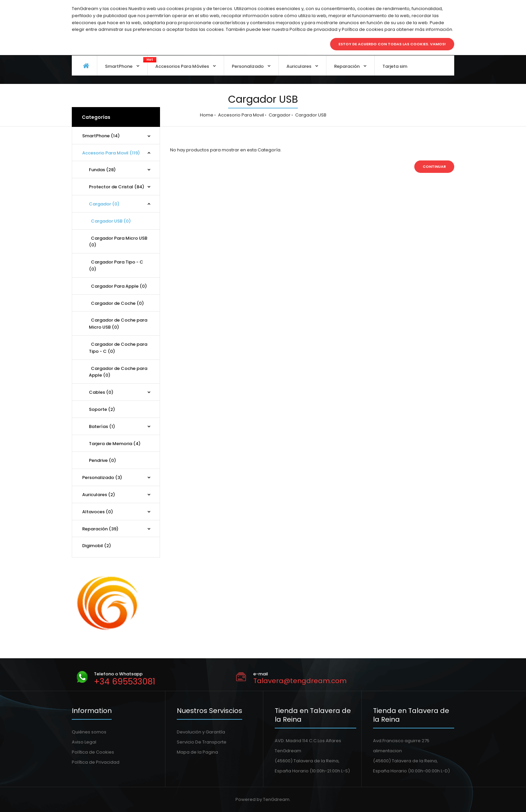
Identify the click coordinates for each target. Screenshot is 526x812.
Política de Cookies (93, 752)
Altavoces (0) (98, 512)
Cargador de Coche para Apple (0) (118, 372)
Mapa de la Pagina (197, 752)
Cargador (279, 115)
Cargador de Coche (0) (116, 303)
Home (207, 115)
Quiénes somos (89, 732)
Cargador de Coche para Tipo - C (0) (118, 348)
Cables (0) (101, 392)
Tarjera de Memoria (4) (115, 444)
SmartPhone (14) (101, 136)
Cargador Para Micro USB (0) (118, 242)
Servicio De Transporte (202, 742)
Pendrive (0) (102, 460)
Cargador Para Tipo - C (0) (116, 266)
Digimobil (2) (97, 546)
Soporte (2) (102, 409)
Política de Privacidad (96, 762)
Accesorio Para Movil (241, 115)
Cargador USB (310, 115)
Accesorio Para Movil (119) (111, 153)
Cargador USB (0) (110, 221)
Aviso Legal (84, 742)
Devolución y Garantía (201, 732)
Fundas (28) (102, 170)
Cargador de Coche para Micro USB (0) (118, 324)
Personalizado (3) (102, 477)
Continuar (434, 166)
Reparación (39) (100, 529)
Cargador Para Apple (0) (118, 286)
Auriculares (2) (99, 495)
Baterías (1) (102, 426)
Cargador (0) (104, 204)
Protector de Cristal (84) (117, 187)
